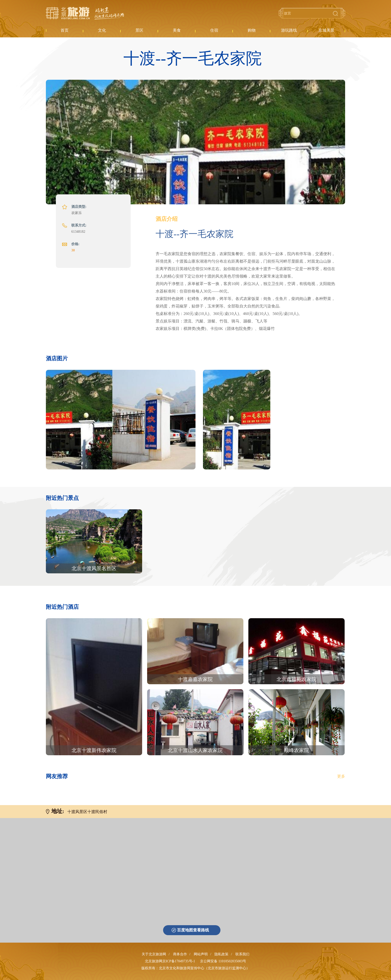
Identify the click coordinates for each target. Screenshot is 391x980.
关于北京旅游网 (154, 954)
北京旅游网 (85, 13)
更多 (341, 776)
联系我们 (242, 954)
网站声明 (201, 954)
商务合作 (180, 954)
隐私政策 (221, 954)
